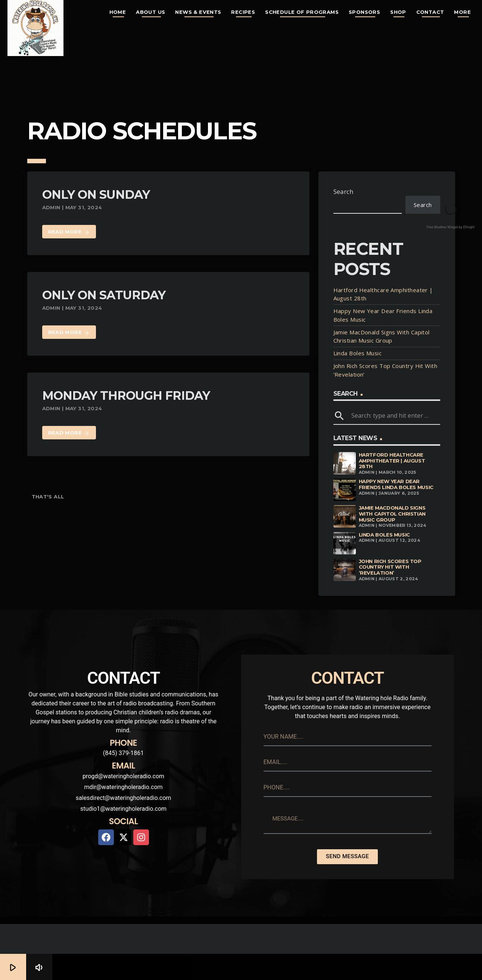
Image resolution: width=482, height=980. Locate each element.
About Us (150, 12)
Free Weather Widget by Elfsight (451, 227)
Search (343, 192)
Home (118, 12)
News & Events (198, 12)
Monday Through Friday (126, 395)
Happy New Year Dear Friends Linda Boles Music (396, 484)
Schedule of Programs (302, 12)
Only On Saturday (104, 295)
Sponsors (364, 12)
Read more (69, 232)
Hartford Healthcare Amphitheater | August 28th (392, 460)
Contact (430, 12)
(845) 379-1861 (123, 753)
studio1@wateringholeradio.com (123, 809)
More (462, 12)
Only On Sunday (96, 194)
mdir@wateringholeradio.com (123, 787)
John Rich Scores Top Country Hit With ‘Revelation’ (390, 567)
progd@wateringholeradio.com (123, 776)
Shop (398, 12)
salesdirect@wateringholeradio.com (124, 798)
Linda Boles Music (358, 353)
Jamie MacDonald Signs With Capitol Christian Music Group (392, 514)
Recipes (243, 12)
